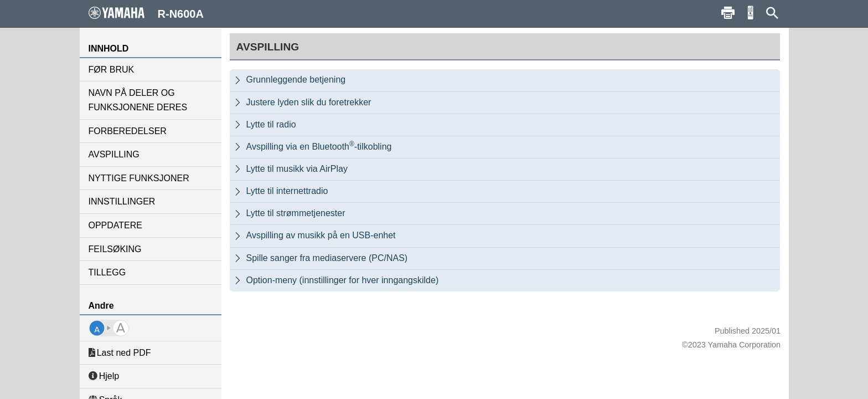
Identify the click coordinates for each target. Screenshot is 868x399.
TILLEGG (107, 272)
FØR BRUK (112, 70)
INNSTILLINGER (122, 201)
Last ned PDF (120, 353)
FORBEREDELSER (128, 131)
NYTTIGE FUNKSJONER (139, 178)
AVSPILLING (114, 154)
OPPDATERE (116, 225)
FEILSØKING (115, 249)
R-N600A (146, 13)
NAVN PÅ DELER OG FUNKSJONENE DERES (138, 100)
